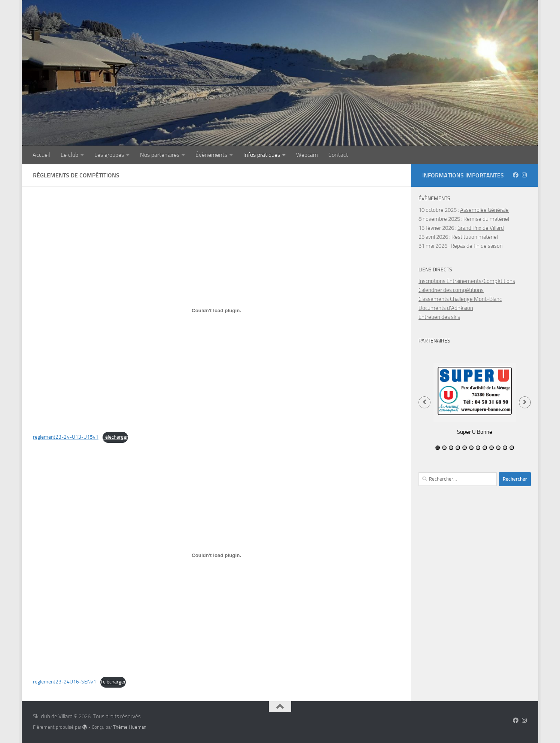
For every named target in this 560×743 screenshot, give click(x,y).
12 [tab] (512, 448)
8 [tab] (485, 448)
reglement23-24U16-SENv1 (65, 682)
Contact (338, 155)
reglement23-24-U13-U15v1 (66, 437)
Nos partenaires (160, 155)
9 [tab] (491, 448)
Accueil (41, 155)
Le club (69, 155)
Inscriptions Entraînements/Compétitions (467, 281)
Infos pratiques (262, 155)
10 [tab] (498, 448)
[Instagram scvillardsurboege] (524, 175)
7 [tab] (478, 448)
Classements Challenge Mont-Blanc (460, 299)
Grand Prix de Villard (481, 228)
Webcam (307, 155)
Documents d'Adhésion (446, 308)
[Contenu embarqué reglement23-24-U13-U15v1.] (216, 310)
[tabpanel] (475, 399)
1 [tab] (438, 448)
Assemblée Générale (484, 210)
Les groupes (109, 155)
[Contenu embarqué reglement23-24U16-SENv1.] (216, 555)
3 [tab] (451, 448)
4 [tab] (458, 448)
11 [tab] (505, 448)
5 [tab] (465, 448)
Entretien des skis (439, 317)
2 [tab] (444, 448)
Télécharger (115, 437)
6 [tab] (471, 448)
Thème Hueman (130, 727)
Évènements (211, 155)
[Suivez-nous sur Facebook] (516, 175)
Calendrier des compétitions (451, 290)
